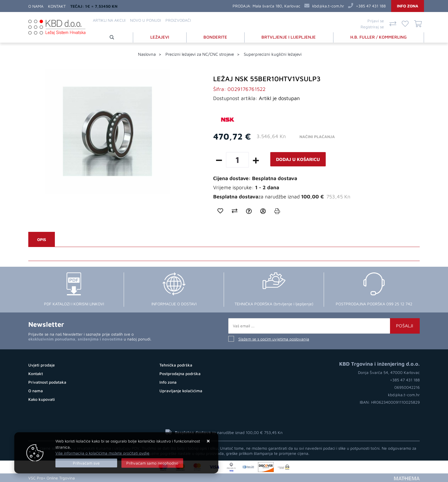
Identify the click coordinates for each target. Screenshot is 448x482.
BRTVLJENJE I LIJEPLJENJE (289, 37)
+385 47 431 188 (371, 6)
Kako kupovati (42, 399)
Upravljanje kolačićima (181, 391)
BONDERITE (216, 37)
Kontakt (57, 6)
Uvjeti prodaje (42, 365)
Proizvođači (178, 20)
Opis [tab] (42, 239)
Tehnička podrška (176, 365)
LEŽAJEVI (160, 37)
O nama (36, 6)
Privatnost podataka (47, 382)
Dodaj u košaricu (298, 159)
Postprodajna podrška (180, 374)
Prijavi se (376, 21)
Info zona (408, 6)
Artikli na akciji (109, 20)
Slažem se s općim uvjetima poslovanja (274, 339)
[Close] (86, 463)
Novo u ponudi (145, 20)
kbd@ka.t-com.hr (328, 6)
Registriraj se (372, 27)
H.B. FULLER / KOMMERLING (379, 37)
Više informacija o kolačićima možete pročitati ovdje (102, 453)
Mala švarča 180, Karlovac (276, 6)
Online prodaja (92, 478)
